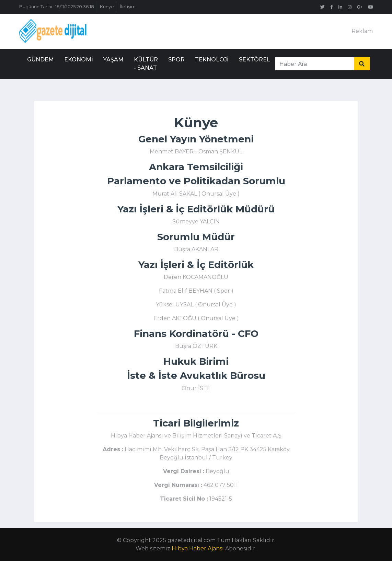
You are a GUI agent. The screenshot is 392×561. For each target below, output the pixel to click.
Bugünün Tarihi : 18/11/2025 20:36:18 (57, 7)
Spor (176, 60)
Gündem (41, 60)
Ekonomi (79, 60)
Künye (107, 7)
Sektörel (255, 60)
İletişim (128, 7)
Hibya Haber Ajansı (198, 548)
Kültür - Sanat (146, 64)
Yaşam (113, 60)
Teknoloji (212, 60)
